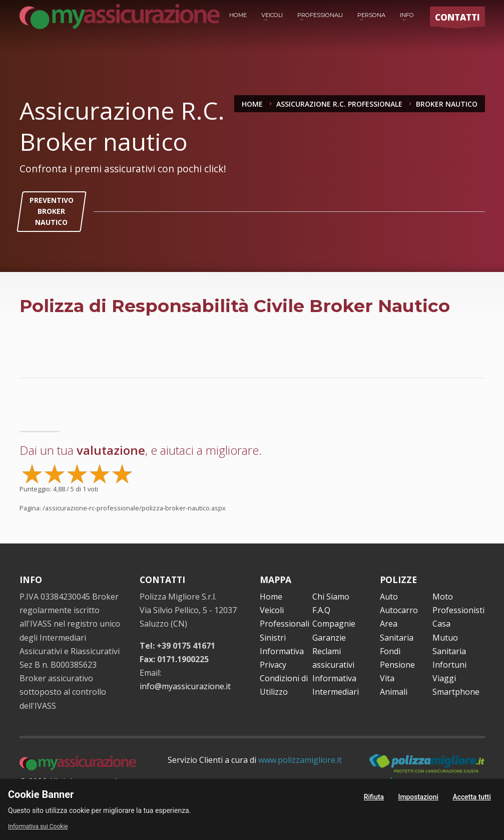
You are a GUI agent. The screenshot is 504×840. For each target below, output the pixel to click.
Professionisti (458, 610)
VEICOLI (272, 15)
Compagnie (334, 624)
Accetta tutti (472, 797)
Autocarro (399, 610)
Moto (443, 597)
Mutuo (445, 638)
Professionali (285, 624)
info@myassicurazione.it (185, 686)
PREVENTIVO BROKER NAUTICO (52, 211)
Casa (441, 624)
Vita (387, 678)
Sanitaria (449, 651)
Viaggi (444, 678)
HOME (238, 15)
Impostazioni (418, 797)
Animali (394, 692)
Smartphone (456, 692)
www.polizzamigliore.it (300, 760)
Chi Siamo (331, 597)
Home (271, 597)
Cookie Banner (41, 794)
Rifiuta (374, 797)
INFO (407, 15)
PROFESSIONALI (320, 15)
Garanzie (329, 638)
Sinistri (273, 638)
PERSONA (371, 15)
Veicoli (272, 610)
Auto (389, 597)
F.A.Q (321, 610)
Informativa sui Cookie (38, 826)
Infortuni (449, 665)
